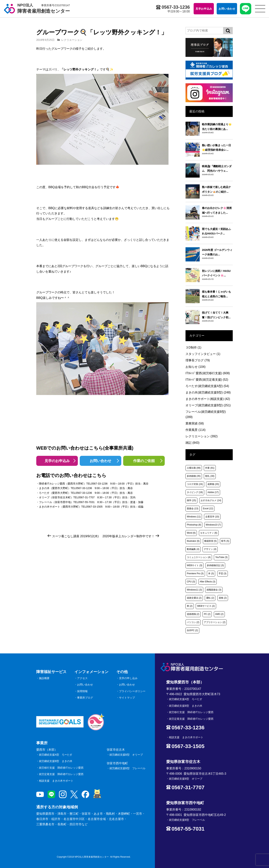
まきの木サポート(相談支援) (208, 399)
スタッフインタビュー (203, 354)
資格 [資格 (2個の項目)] (223, 598)
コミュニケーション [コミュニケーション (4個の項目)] (199, 557)
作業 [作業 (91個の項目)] (210, 468)
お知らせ (196, 367)
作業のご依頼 (144, 461)
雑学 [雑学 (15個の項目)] (191, 500)
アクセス (82, 678)
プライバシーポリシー (132, 691)
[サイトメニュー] (260, 9)
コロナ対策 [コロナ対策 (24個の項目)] (195, 484)
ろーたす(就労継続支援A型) (207, 386)
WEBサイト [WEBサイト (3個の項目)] (194, 565)
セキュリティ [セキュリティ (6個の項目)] (209, 533)
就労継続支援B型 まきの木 (56, 761)
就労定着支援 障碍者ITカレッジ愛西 (61, 774)
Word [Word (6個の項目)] (191, 533)
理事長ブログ (198, 360)
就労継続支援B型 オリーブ (126, 755)
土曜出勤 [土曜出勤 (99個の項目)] (194, 468)
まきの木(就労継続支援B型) (208, 392)
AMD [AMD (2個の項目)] (219, 614)
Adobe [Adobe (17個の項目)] (213, 492)
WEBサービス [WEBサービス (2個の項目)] (206, 606)
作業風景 (196, 430)
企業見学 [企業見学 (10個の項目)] (212, 517)
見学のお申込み (57, 461)
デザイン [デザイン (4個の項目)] (210, 549)
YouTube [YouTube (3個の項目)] (221, 557)
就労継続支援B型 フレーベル (127, 768)
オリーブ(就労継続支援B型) (208, 405)
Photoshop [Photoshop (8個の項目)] (194, 525)
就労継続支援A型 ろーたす (56, 755)
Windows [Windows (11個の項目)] (194, 517)
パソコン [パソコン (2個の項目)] (193, 622)
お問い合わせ (100, 461)
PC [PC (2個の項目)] (207, 614)
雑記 (192, 443)
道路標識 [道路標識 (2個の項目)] (193, 614)
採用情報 (82, 691)
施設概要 (44, 678)
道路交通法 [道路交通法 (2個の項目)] (194, 598)
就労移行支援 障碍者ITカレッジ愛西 (61, 768)
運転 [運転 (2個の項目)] (210, 598)
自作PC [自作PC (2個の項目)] (192, 630)
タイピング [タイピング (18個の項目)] (195, 492)
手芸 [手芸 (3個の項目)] (223, 574)
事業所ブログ (85, 698)
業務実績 (195, 423)
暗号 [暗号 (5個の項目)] (225, 541)
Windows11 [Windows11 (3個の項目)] (194, 590)
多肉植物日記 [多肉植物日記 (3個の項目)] (215, 565)
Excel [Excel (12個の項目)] (208, 509)
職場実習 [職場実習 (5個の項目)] (210, 541)
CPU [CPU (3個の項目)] (191, 582)
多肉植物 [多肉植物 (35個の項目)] (194, 476)
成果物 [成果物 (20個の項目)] (213, 484)
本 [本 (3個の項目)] (211, 574)
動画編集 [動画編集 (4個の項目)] (193, 549)
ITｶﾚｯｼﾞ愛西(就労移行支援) (208, 373)
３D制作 (193, 347)
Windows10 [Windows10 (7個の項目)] (213, 525)
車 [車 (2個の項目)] (190, 606)
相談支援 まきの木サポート (56, 781)
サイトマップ (127, 698)
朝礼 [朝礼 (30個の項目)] (210, 476)
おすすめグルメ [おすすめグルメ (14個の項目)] (211, 500)
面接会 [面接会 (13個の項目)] (193, 509)
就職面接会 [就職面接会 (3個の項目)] (214, 590)
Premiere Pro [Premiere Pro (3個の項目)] (195, 574)
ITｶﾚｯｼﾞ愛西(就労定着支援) (207, 380)
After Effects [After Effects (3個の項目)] (208, 582)
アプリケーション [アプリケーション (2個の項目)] (215, 622)
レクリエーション (72, 40)
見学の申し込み (128, 678)
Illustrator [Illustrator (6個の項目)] (193, 541)
